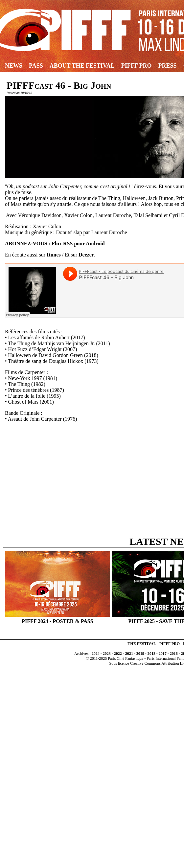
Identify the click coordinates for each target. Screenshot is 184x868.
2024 (96, 654)
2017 (163, 654)
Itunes (54, 255)
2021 (129, 654)
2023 (107, 654)
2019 (140, 654)
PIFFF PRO (170, 644)
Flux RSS (62, 244)
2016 (174, 654)
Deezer (86, 255)
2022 (118, 654)
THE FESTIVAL (142, 644)
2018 (151, 654)
